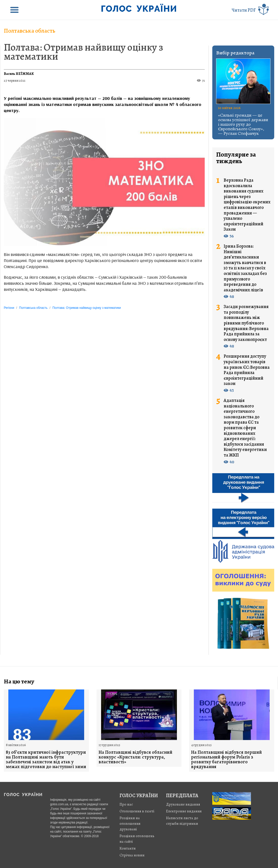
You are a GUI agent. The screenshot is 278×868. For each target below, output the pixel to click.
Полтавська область (30, 31)
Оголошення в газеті (137, 811)
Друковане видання (183, 804)
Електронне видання (184, 811)
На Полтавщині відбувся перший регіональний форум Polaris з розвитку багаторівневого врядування (226, 759)
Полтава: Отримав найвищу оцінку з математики (83, 52)
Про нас (126, 804)
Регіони (9, 308)
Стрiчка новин (132, 855)
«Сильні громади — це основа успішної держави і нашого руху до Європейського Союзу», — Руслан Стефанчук (243, 124)
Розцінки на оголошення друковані (130, 823)
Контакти (128, 848)
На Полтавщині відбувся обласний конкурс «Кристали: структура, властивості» (135, 757)
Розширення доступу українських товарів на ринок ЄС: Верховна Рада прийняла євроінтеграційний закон (247, 370)
